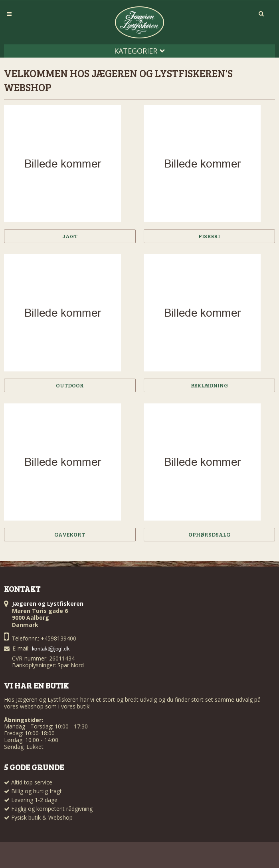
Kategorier (139, 51)
